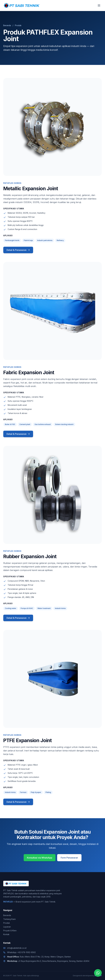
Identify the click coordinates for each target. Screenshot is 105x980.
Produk (7, 923)
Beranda (7, 25)
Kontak (6, 934)
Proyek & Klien (10, 931)
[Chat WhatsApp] (98, 973)
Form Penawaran (69, 858)
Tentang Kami (9, 919)
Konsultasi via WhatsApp (40, 858)
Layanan (7, 927)
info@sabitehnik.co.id (17, 948)
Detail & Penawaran (18, 250)
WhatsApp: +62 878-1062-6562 (21, 952)
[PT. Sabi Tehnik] (22, 5)
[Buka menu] (99, 5)
